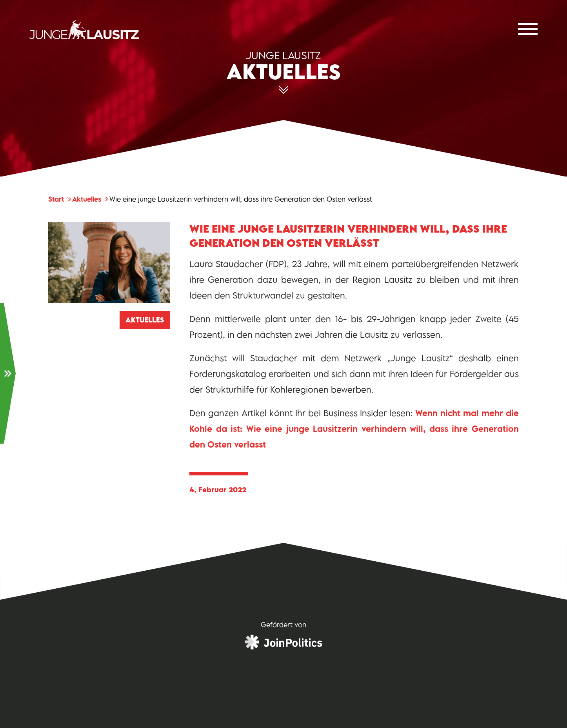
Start (60, 199)
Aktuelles (91, 199)
